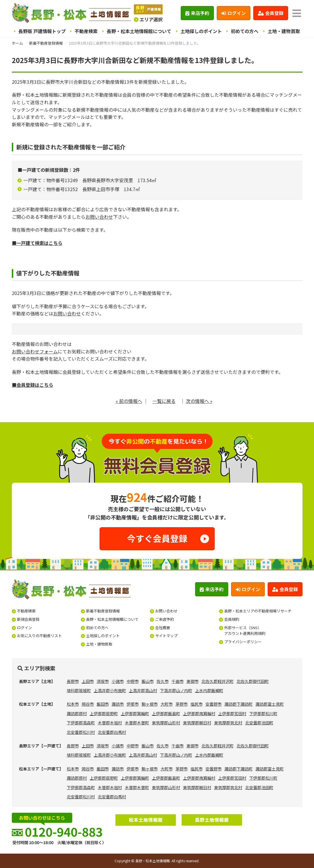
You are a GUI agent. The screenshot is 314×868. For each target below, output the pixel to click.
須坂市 (103, 681)
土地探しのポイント (201, 31)
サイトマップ (166, 636)
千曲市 (178, 681)
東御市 (193, 681)
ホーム (17, 43)
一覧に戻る (164, 401)
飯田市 (103, 704)
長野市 (73, 681)
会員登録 (271, 13)
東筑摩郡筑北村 (228, 723)
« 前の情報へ (129, 401)
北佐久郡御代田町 (253, 681)
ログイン (234, 13)
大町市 (167, 704)
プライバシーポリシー (243, 642)
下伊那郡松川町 (263, 713)
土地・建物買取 (284, 31)
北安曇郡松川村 (81, 732)
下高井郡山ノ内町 (176, 690)
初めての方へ (245, 31)
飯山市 (148, 681)
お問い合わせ (99, 217)
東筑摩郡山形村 (166, 723)
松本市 (73, 704)
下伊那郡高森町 (81, 723)
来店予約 (197, 13)
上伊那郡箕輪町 (135, 713)
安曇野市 (214, 704)
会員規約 (232, 619)
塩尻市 (197, 704)
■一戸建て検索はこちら (37, 243)
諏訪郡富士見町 (270, 704)
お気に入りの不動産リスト (39, 636)
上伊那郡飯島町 (166, 713)
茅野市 (182, 704)
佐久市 (163, 681)
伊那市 (133, 704)
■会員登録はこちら (33, 385)
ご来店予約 (164, 619)
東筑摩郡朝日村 (197, 723)
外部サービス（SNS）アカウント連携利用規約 (245, 631)
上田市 (88, 681)
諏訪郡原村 (77, 713)
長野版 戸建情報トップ (42, 31)
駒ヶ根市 (150, 704)
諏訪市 (118, 704)
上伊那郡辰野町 (104, 713)
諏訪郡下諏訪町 (239, 704)
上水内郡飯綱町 (209, 690)
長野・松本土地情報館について (139, 31)
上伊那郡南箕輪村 (199, 713)
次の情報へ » (199, 401)
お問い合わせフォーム (35, 351)
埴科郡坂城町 (79, 690)
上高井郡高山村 (143, 690)
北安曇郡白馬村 (112, 732)
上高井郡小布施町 (110, 690)
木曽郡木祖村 (110, 723)
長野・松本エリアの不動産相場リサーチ (258, 611)
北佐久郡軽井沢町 (218, 681)
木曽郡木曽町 (137, 723)
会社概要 (163, 628)
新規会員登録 (28, 619)
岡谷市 (88, 704)
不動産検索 (86, 31)
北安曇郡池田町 (259, 723)
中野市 (133, 681)
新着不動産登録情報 (46, 43)
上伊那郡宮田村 (232, 713)
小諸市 (118, 681)
